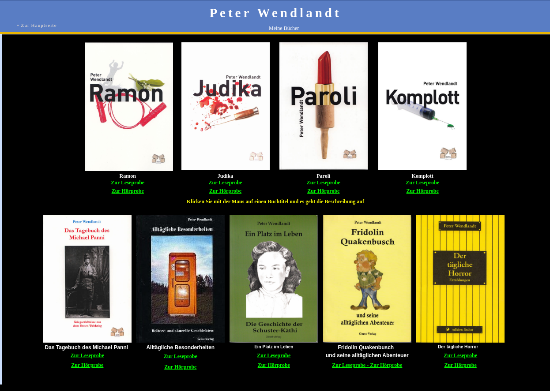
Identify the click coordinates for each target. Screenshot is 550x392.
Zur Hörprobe (128, 191)
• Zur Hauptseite (37, 25)
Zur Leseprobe (128, 183)
